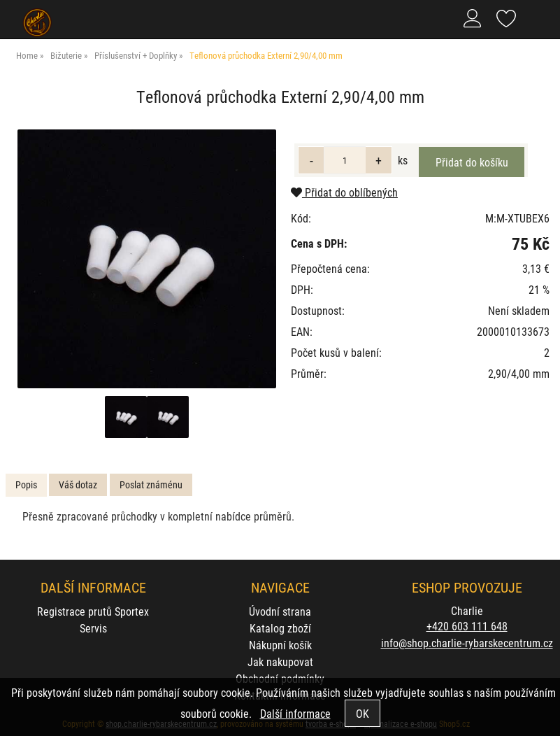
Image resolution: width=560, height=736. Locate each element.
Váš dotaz (78, 484)
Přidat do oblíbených (344, 192)
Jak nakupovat (280, 661)
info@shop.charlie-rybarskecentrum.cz (467, 643)
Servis (93, 628)
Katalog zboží (280, 628)
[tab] (26, 485)
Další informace (295, 713)
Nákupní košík (280, 645)
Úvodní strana (280, 611)
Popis (26, 484)
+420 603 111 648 (467, 626)
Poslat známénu (151, 484)
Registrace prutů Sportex (93, 611)
